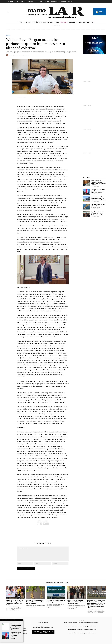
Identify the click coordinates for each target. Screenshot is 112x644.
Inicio (20, 22)
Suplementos (88, 22)
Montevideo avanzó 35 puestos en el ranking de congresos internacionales (98, 198)
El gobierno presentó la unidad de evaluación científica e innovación (97, 213)
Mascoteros (64, 22)
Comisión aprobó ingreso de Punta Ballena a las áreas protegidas (98, 206)
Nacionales (27, 22)
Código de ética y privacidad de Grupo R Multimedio (43, 632)
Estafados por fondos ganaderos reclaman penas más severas (56, 601)
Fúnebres (79, 22)
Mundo (57, 22)
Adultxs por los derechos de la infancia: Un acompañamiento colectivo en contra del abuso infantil (14, 603)
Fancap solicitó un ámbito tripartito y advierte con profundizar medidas (98, 191)
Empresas (42, 22)
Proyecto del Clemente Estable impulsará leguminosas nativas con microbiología (35, 602)
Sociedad (50, 22)
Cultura (72, 22)
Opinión (35, 22)
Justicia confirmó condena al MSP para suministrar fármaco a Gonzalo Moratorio (76, 602)
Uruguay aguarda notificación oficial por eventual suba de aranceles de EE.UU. (98, 183)
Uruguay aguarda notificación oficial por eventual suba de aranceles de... (46, 1)
